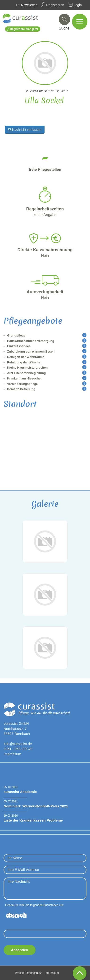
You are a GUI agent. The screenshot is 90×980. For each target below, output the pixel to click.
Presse (19, 973)
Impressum (12, 754)
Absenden (20, 950)
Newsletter (29, 5)
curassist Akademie (20, 792)
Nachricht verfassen (25, 130)
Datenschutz (34, 973)
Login (78, 5)
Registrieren (55, 5)
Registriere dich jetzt (23, 29)
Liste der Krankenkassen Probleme (33, 820)
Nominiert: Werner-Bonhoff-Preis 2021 (36, 806)
